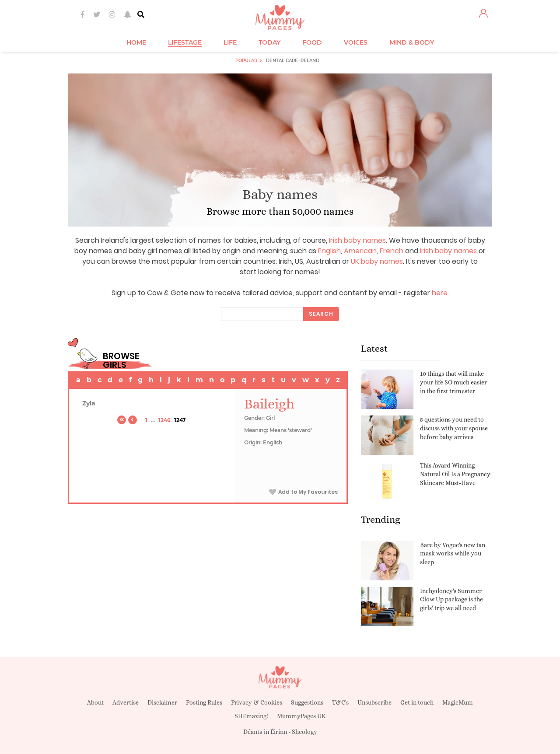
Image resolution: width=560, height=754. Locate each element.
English (329, 251)
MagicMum (458, 702)
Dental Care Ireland (293, 61)
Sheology (304, 732)
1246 (164, 420)
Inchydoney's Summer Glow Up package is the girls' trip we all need (451, 599)
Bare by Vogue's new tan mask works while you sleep (453, 553)
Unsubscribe (374, 702)
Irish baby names (357, 240)
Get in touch (417, 702)
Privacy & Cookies (257, 702)
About (95, 702)
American (360, 251)
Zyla (89, 403)
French (392, 251)
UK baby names (377, 261)
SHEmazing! (251, 716)
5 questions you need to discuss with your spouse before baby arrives (454, 428)
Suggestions (307, 702)
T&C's (340, 702)
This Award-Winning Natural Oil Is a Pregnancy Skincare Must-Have (455, 474)
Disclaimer (162, 702)
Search (321, 314)
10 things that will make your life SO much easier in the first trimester (453, 382)
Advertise (126, 702)
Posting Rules (204, 702)
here (440, 293)
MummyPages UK (301, 716)
